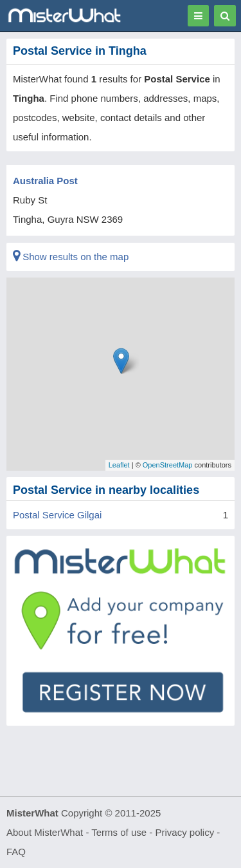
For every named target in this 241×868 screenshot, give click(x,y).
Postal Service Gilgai (57, 515)
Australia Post (45, 181)
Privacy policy (185, 832)
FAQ (16, 852)
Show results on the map (71, 257)
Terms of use (119, 832)
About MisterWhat (45, 832)
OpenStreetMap (168, 465)
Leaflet (119, 465)
